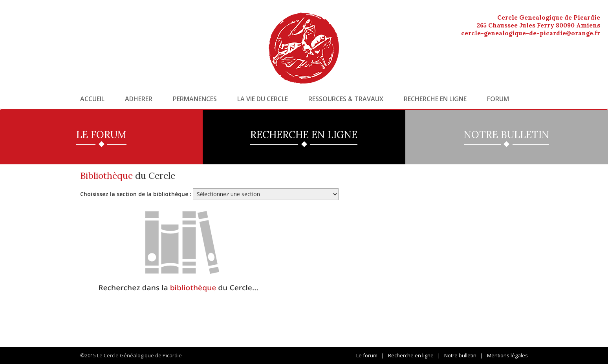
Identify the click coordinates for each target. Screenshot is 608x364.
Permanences (195, 99)
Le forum (367, 355)
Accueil (92, 99)
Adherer (139, 99)
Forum (498, 99)
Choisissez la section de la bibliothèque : (136, 194)
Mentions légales (507, 355)
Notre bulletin (460, 355)
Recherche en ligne (435, 99)
